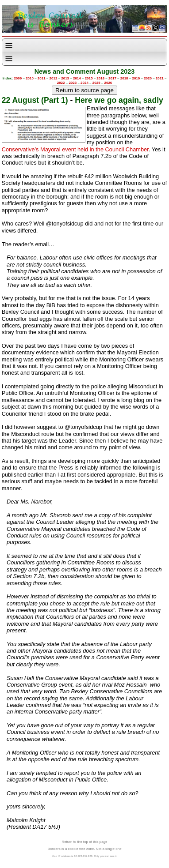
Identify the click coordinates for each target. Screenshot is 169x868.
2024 (84, 83)
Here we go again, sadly (119, 100)
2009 (18, 78)
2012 (54, 78)
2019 (136, 78)
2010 (30, 78)
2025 (96, 83)
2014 (77, 78)
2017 (112, 78)
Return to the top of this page (84, 842)
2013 (65, 78)
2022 (61, 83)
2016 (100, 78)
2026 (108, 83)
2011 (42, 78)
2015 (89, 78)
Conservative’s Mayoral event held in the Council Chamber (75, 149)
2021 (160, 78)
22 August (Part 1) (35, 100)
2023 (73, 83)
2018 (124, 78)
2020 (148, 78)
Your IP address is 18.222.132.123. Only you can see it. (84, 856)
